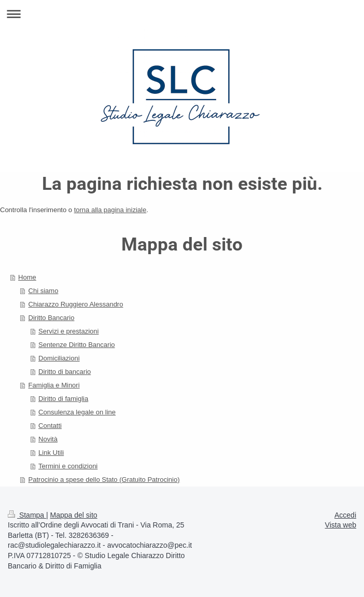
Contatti (50, 426)
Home (27, 277)
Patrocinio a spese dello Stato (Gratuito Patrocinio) (104, 480)
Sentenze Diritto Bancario (76, 345)
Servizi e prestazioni (68, 331)
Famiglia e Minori (54, 385)
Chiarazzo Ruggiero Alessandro (76, 304)
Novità (48, 439)
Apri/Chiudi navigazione (182, 14)
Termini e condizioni (68, 466)
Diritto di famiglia (63, 399)
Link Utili (51, 453)
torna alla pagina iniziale (110, 210)
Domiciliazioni (59, 358)
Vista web (341, 525)
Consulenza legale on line (77, 412)
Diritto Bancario (52, 318)
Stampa (27, 515)
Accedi (345, 515)
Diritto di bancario (65, 372)
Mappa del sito (74, 515)
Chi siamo (44, 291)
